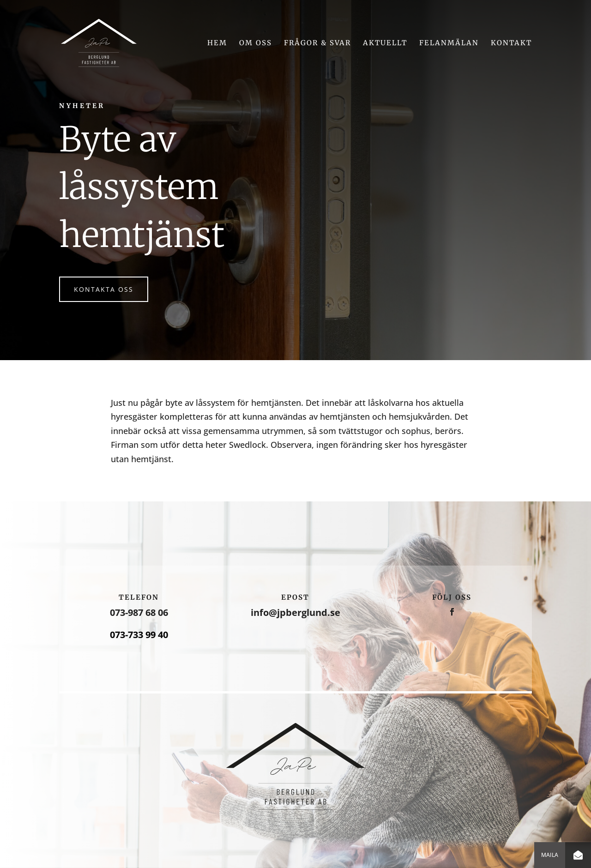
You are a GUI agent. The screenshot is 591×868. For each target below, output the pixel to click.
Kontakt (511, 43)
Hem (217, 43)
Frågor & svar (317, 43)
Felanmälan (449, 43)
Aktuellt (385, 43)
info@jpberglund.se (295, 612)
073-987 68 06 (139, 612)
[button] (578, 855)
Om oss (256, 43)
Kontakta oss (104, 289)
